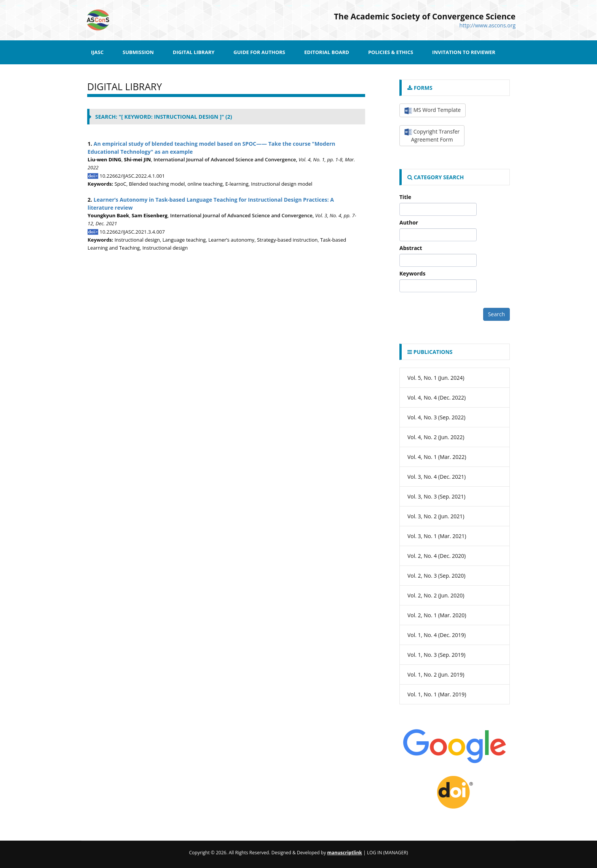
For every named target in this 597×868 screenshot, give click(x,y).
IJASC (97, 52)
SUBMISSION (138, 52)
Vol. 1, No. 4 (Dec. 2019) (437, 635)
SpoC (121, 184)
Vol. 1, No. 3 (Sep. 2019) (437, 655)
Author (409, 222)
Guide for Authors (259, 52)
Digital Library (194, 52)
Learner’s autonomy (231, 240)
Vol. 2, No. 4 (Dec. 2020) (437, 556)
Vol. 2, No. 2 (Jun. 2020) (436, 595)
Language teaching (184, 240)
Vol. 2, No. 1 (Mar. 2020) (437, 615)
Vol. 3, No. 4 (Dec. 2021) (437, 477)
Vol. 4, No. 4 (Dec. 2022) (437, 397)
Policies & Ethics (391, 52)
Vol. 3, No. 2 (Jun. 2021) (436, 516)
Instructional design (137, 240)
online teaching (205, 184)
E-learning (237, 184)
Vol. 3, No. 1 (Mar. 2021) (437, 536)
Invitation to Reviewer (464, 52)
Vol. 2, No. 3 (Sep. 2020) (437, 576)
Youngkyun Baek (108, 215)
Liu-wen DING (105, 159)
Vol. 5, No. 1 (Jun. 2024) (436, 378)
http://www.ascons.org (487, 25)
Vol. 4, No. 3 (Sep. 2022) (437, 417)
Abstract (411, 248)
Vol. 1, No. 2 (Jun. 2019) (436, 674)
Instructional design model (282, 184)
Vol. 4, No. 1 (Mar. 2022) (437, 457)
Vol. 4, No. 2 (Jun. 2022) (436, 437)
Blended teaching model (157, 184)
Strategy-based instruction (287, 240)
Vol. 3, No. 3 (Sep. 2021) (437, 496)
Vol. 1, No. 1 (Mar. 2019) (437, 694)
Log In (375, 853)
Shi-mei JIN (138, 159)
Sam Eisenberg (150, 215)
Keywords (412, 273)
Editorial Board (327, 52)
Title (405, 197)
